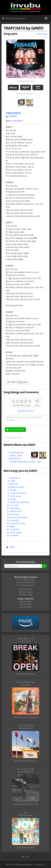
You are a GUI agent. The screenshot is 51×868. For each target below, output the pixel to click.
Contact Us (40, 865)
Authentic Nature (17, 487)
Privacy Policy (26, 604)
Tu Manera (14, 529)
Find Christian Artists (26, 580)
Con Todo (14, 505)
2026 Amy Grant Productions (26, 717)
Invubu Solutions (14, 18)
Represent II (15, 478)
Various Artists (29, 462)
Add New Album (26, 592)
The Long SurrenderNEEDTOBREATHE (26, 770)
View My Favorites (26, 411)
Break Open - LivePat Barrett (26, 640)
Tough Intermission (18, 493)
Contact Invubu (26, 607)
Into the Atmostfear (18, 517)
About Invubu (26, 601)
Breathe (13, 490)
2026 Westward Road (26, 848)
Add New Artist (26, 589)
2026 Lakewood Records (26, 761)
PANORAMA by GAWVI (26, 81)
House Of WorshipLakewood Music (26, 727)
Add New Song (26, 595)
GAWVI (13, 116)
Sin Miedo (14, 535)
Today (12, 481)
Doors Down (15, 496)
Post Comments (15, 430)
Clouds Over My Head (19, 502)
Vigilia (12, 526)
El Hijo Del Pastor (17, 523)
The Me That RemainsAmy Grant (26, 683)
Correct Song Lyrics (17, 382)
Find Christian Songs (26, 585)
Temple (13, 499)
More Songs (42, 34)
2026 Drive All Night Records (26, 804)
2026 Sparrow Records (26, 674)
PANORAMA (18, 121)
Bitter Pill (14, 484)
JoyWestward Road (26, 814)
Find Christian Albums (26, 582)
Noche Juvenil (16, 532)
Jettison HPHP (16, 511)
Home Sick (14, 514)
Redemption (15, 508)
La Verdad (14, 520)
